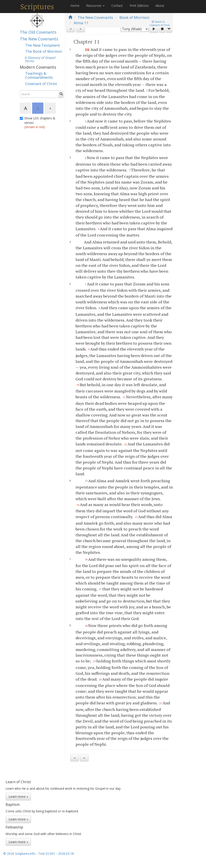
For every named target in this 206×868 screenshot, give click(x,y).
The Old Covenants (38, 32)
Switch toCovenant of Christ (160, 23)
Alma (78, 23)
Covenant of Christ (41, 84)
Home (75, 5)
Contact (117, 5)
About (160, 5)
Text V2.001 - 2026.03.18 (56, 856)
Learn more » (18, 800)
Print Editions (139, 5)
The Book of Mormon (44, 51)
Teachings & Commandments (39, 75)
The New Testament (43, 45)
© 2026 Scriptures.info (19, 856)
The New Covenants (39, 39)
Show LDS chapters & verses (37, 123)
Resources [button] (95, 5)
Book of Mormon (134, 17)
